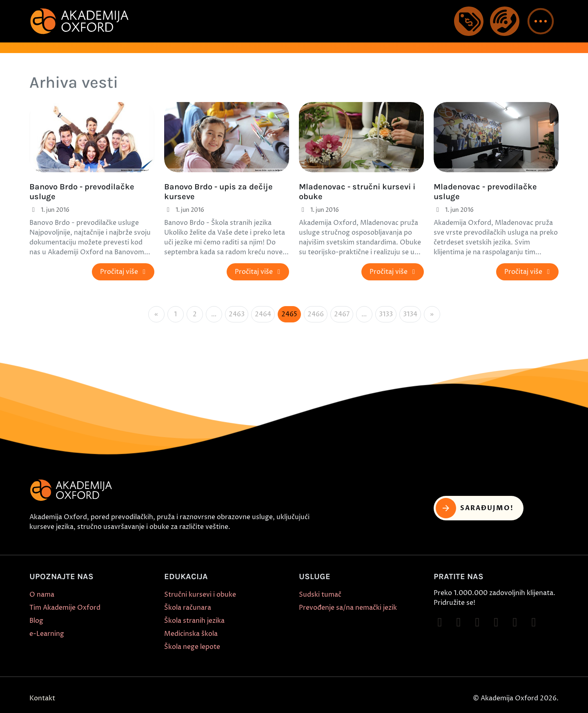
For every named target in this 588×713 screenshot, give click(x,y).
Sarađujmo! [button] (475, 508)
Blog (36, 621)
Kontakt (42, 698)
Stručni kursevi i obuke (200, 595)
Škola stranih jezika (194, 621)
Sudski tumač (320, 595)
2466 (316, 314)
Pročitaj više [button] (124, 272)
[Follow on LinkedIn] (534, 622)
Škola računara (188, 608)
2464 (263, 314)
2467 (342, 314)
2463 (237, 314)
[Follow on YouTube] (496, 622)
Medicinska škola (191, 634)
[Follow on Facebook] (440, 622)
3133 (386, 314)
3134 (410, 314)
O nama (42, 595)
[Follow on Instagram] (459, 622)
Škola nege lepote (192, 647)
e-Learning (47, 634)
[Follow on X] (515, 622)
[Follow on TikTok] (477, 622)
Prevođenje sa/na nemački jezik (348, 608)
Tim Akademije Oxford (65, 608)
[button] (541, 21)
